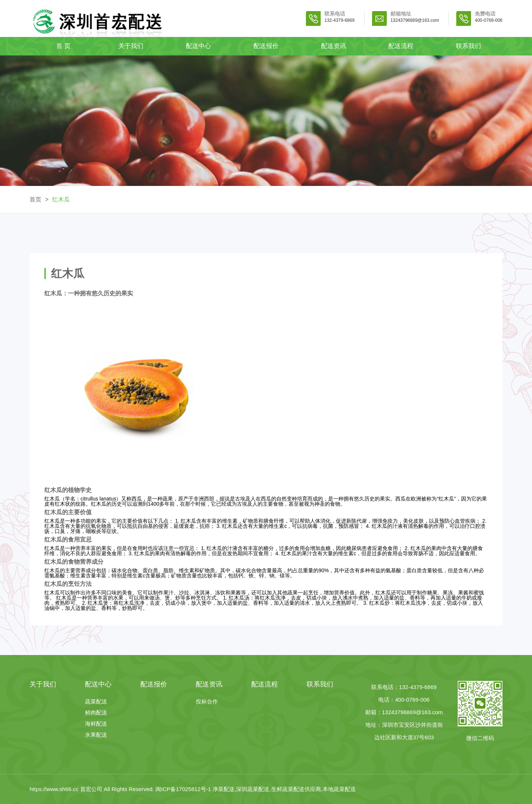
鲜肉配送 (96, 713)
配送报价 (266, 46)
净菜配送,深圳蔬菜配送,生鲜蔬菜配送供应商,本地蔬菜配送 (284, 789)
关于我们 (131, 46)
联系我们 (468, 46)
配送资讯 (334, 46)
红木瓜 (61, 199)
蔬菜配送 (96, 701)
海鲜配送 (96, 724)
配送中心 (198, 46)
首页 (35, 199)
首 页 (63, 46)
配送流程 (401, 46)
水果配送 (96, 735)
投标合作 (207, 701)
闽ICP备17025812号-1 (184, 789)
